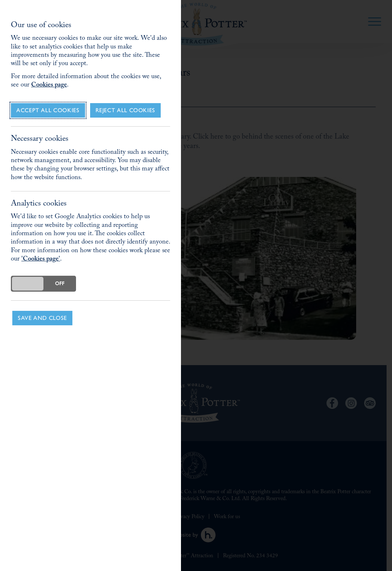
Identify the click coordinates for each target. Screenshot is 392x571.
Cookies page (49, 86)
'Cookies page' (41, 260)
